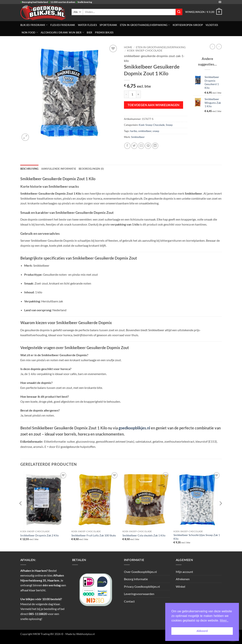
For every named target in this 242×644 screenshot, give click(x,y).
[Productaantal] (132, 94)
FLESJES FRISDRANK (63, 25)
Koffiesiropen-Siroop (188, 25)
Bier (90, 32)
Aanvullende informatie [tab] (59, 169)
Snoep (169, 125)
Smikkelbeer (138, 137)
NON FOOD (30, 32)
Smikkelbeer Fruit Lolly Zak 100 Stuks (94, 535)
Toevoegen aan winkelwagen (154, 105)
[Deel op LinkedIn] (155, 146)
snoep (156, 131)
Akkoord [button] (202, 631)
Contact (129, 601)
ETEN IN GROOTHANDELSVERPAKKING (145, 25)
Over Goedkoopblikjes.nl (140, 572)
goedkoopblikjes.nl (134, 428)
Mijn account (184, 572)
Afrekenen (183, 579)
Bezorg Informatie (136, 579)
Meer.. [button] (224, 620)
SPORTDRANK (108, 25)
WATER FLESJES (87, 25)
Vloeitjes (212, 25)
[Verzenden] (179, 12)
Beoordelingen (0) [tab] (91, 169)
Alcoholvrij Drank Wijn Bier (62, 32)
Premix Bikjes (104, 32)
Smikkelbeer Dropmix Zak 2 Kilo (39, 535)
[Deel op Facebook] (127, 146)
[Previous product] (219, 46)
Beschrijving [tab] (29, 169)
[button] (203, 12)
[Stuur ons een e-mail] (220, 2)
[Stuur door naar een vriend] (141, 146)
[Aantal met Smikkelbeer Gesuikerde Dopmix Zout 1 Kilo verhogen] (139, 94)
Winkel (180, 586)
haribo (134, 131)
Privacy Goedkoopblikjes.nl (142, 586)
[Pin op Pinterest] (148, 146)
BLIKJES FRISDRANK (34, 25)
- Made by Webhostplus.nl (79, 634)
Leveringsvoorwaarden (139, 594)
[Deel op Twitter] (134, 146)
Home (128, 47)
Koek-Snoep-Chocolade (145, 51)
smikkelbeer (145, 131)
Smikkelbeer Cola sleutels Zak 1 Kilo (144, 535)
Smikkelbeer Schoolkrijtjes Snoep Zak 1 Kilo (197, 537)
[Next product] (212, 46)
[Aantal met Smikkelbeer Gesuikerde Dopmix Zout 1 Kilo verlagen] (126, 94)
